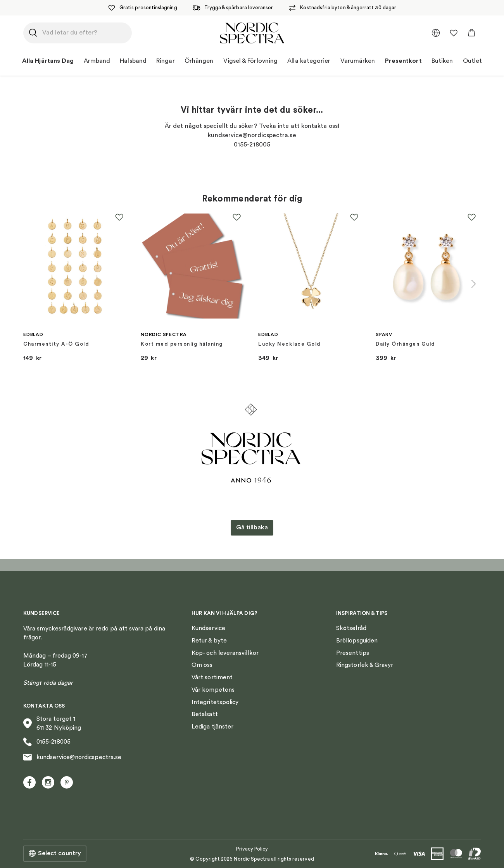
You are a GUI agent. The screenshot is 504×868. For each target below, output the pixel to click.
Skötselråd (351, 628)
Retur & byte (209, 641)
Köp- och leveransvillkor (225, 653)
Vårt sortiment (212, 677)
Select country (55, 854)
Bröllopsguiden (357, 641)
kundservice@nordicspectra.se (72, 757)
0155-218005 (47, 742)
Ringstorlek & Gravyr (365, 665)
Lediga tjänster (212, 727)
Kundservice (208, 628)
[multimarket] (436, 33)
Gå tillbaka (252, 527)
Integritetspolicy (215, 702)
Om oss (202, 665)
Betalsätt (205, 714)
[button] (472, 33)
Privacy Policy (252, 849)
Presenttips (353, 653)
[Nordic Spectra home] (252, 33)
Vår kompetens (213, 690)
